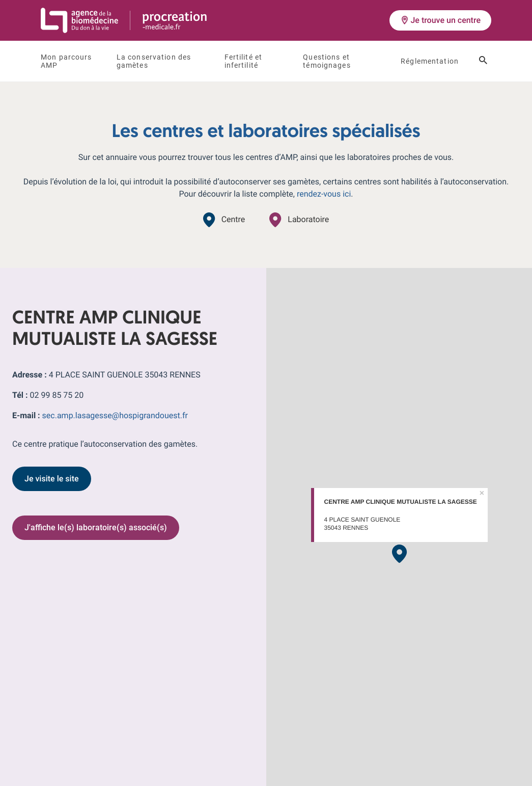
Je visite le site (52, 479)
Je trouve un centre (440, 20)
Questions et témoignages (327, 61)
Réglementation (430, 61)
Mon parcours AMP (66, 61)
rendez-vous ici (324, 194)
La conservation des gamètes (154, 61)
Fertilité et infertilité (244, 61)
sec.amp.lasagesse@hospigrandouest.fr (115, 415)
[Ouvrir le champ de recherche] (483, 61)
